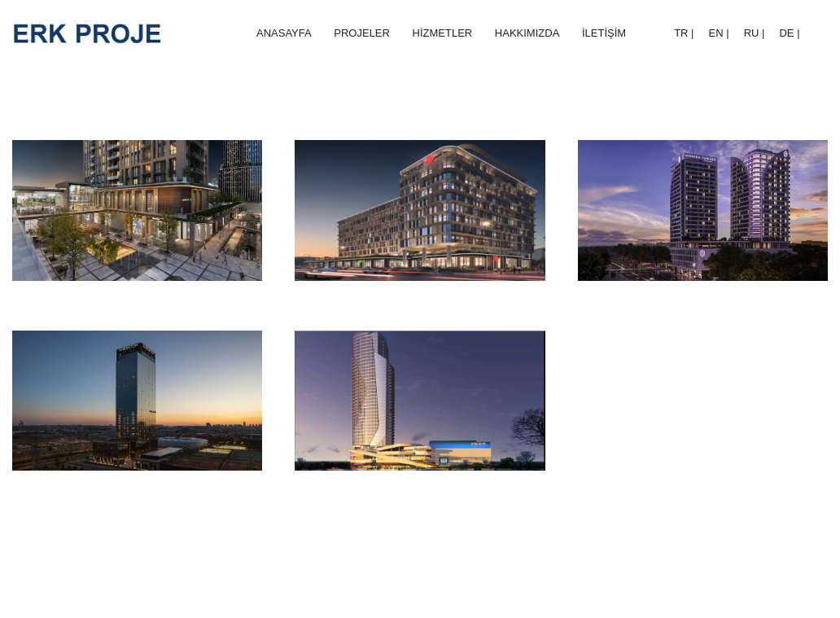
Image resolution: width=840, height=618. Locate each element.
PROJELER (362, 33)
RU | (755, 33)
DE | (789, 33)
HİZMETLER (443, 33)
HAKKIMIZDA (527, 33)
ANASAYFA (284, 33)
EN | (719, 33)
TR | (684, 33)
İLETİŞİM (604, 33)
